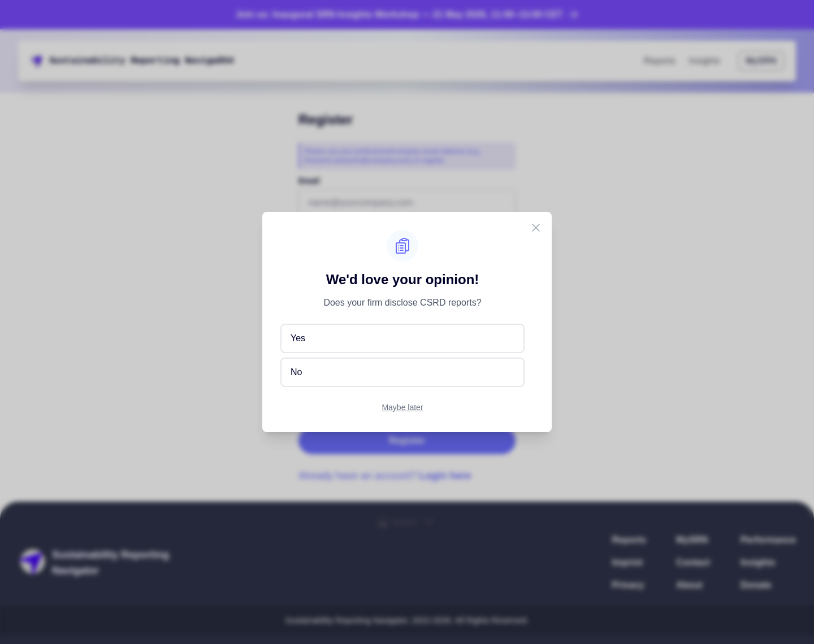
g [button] (177, 61)
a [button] (73, 61)
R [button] (133, 61)
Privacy (628, 585)
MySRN (761, 61)
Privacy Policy (337, 397)
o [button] (150, 61)
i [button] (79, 61)
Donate (756, 585)
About (689, 585)
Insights (705, 61)
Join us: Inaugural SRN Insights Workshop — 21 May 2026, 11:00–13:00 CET (407, 15)
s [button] (63, 61)
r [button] (155, 61)
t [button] (68, 61)
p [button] (144, 61)
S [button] (52, 61)
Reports (660, 61)
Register (407, 440)
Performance (768, 540)
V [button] (198, 61)
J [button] (193, 61)
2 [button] (204, 61)
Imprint (627, 562)
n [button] (85, 61)
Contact (693, 562)
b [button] (96, 61)
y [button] (123, 61)
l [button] (106, 61)
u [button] (58, 61)
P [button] (215, 61)
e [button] (139, 61)
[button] (128, 61)
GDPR (481, 360)
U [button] (183, 61)
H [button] (210, 61)
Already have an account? (385, 476)
